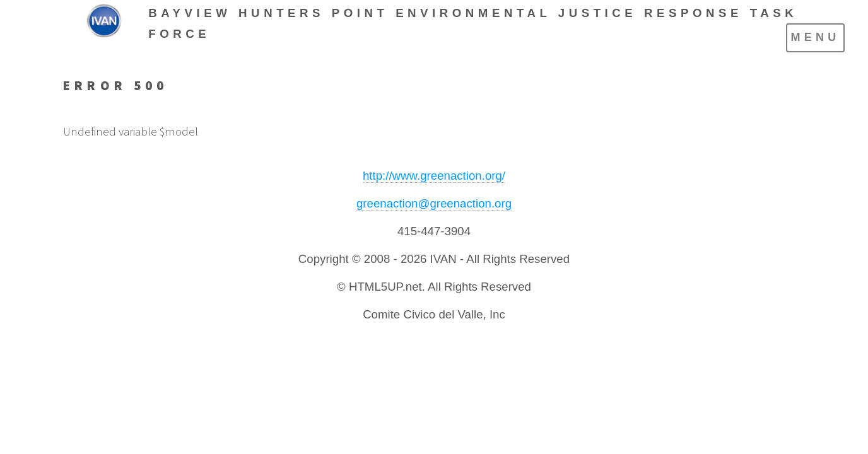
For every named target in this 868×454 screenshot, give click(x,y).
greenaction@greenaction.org (434, 203)
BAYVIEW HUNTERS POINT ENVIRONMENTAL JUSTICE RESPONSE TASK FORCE (473, 23)
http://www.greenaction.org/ (434, 176)
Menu (815, 37)
